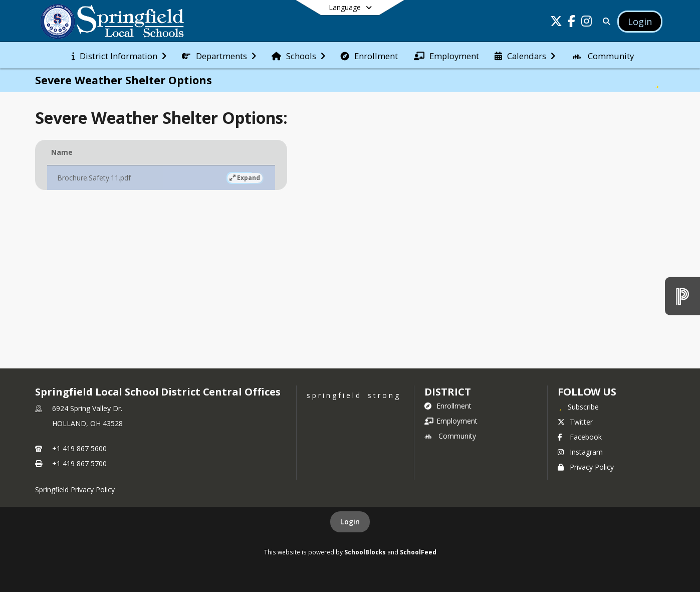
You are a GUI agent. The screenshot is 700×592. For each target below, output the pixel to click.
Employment (451, 421)
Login (350, 522)
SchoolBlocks (365, 552)
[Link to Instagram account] (586, 23)
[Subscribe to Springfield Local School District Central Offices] (578, 407)
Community (450, 436)
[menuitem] (119, 55)
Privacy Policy (586, 467)
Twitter (575, 422)
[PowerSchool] (682, 296)
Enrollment (448, 406)
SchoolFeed (418, 552)
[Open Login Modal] (640, 22)
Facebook (580, 437)
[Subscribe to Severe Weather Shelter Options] (657, 80)
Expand (175, 178)
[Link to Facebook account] (571, 23)
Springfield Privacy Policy (75, 489)
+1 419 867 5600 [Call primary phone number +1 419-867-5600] (79, 448)
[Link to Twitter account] (556, 23)
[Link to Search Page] (605, 21)
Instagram (580, 452)
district (447, 392)
